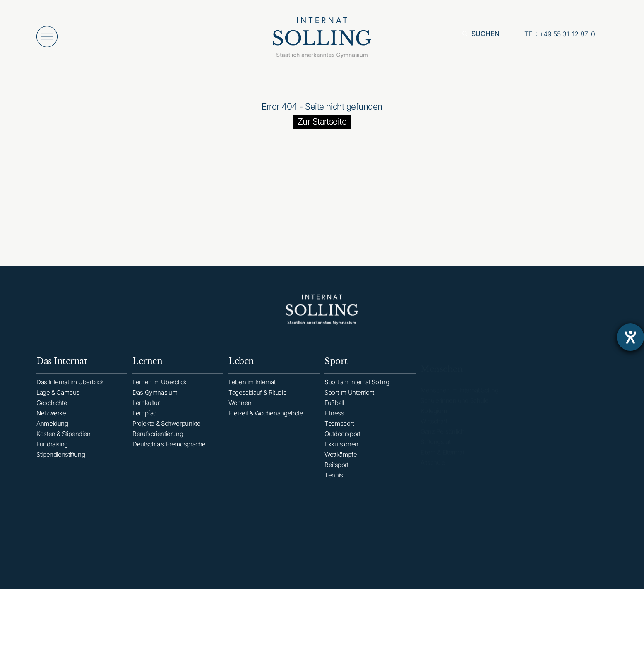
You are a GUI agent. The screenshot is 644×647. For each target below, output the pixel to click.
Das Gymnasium (155, 399)
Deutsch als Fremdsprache (169, 450)
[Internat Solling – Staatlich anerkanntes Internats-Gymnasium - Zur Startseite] (322, 40)
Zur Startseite (322, 121)
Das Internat (62, 365)
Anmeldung (52, 428)
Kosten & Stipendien (64, 438)
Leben (241, 369)
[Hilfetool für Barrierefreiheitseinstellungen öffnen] (630, 337)
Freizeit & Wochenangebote (266, 421)
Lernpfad (145, 419)
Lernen (147, 367)
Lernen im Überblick (160, 388)
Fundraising (52, 448)
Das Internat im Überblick (70, 386)
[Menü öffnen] (47, 37)
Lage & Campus (58, 397)
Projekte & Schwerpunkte (166, 430)
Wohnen (240, 411)
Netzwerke (51, 417)
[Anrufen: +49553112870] (560, 34)
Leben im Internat (252, 390)
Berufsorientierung (158, 440)
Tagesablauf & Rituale (257, 400)
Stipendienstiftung (61, 459)
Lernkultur (146, 409)
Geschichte (52, 407)
